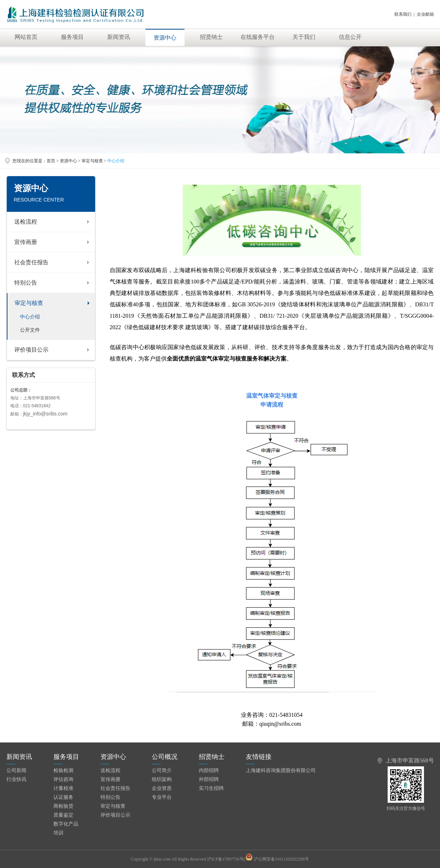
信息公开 (350, 37)
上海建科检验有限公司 (83, 14)
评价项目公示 (31, 350)
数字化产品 (66, 824)
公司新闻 (16, 770)
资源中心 (165, 38)
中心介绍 (30, 317)
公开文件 (30, 330)
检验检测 (63, 770)
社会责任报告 (31, 262)
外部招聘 (209, 779)
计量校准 (63, 788)
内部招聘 (209, 770)
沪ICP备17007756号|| (230, 859)
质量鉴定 (63, 815)
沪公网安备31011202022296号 (281, 859)
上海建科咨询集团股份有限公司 (281, 770)
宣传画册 (26, 242)
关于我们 (304, 37)
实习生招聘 (211, 788)
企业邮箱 (425, 14)
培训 (58, 833)
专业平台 (162, 797)
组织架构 (162, 779)
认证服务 (63, 797)
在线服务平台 (258, 37)
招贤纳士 (211, 37)
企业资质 (162, 788)
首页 (51, 161)
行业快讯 (16, 779)
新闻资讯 (119, 37)
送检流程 (26, 222)
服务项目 (72, 37)
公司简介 (162, 770)
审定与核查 (29, 303)
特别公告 (26, 283)
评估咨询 (63, 779)
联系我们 (403, 14)
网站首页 (26, 37)
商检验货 (63, 806)
